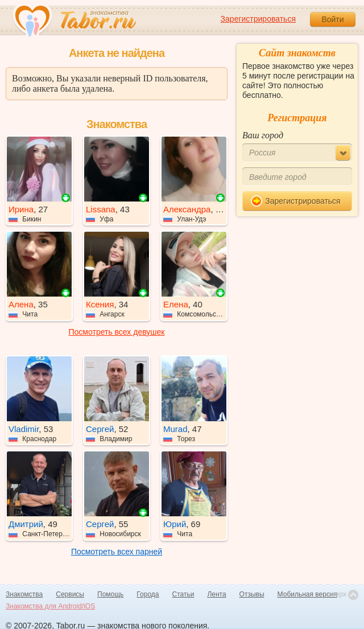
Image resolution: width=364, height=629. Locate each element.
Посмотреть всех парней (117, 552)
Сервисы (70, 594)
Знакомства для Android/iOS (50, 606)
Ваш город (263, 135)
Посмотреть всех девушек (117, 332)
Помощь (110, 594)
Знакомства (24, 594)
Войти (332, 19)
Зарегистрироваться (258, 19)
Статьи (183, 594)
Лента (216, 594)
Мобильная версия (308, 594)
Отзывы (252, 594)
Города (148, 594)
